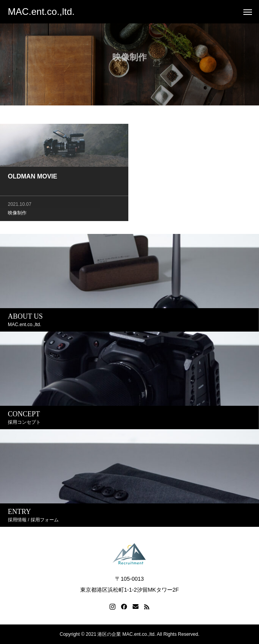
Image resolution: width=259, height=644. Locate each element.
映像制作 (17, 214)
